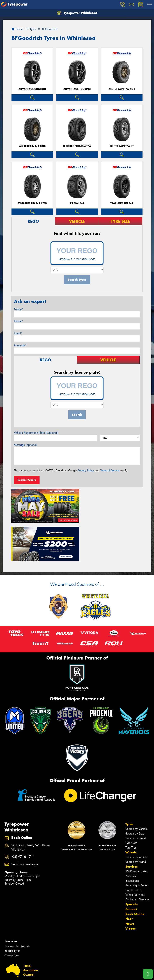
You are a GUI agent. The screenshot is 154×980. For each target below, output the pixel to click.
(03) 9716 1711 (23, 817)
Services (132, 827)
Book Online (135, 874)
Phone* (19, 321)
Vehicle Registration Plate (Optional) (36, 433)
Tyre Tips (131, 808)
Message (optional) (26, 445)
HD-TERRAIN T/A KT (122, 146)
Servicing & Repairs (137, 846)
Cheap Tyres (12, 916)
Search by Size (135, 794)
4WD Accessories (136, 832)
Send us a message (25, 825)
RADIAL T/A (77, 203)
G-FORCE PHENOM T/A (77, 146)
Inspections (132, 841)
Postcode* (20, 345)
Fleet (129, 879)
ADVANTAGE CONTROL (32, 89)
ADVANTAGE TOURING (77, 89)
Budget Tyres (12, 911)
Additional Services (137, 860)
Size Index (11, 902)
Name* (19, 309)
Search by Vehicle (136, 789)
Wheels (131, 813)
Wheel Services (135, 855)
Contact (131, 869)
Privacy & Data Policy (26, 974)
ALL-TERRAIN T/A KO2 (122, 89)
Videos (131, 889)
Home (17, 29)
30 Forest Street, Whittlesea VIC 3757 (31, 808)
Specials (132, 864)
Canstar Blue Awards (17, 906)
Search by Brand (136, 798)
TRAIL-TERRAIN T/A (122, 203)
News (130, 884)
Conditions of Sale (48, 974)
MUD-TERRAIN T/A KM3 (32, 203)
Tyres (129, 784)
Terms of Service (110, 470)
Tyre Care (131, 803)
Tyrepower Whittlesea (77, 13)
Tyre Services (133, 850)
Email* (18, 333)
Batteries (131, 836)
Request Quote (27, 480)
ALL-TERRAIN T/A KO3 (32, 146)
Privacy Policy (86, 470)
